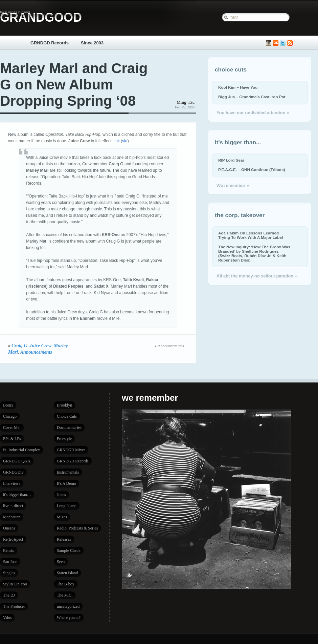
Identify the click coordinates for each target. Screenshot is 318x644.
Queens (9, 528)
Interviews (12, 483)
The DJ (9, 595)
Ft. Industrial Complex (21, 450)
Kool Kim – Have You (238, 87)
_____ (12, 43)
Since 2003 (92, 43)
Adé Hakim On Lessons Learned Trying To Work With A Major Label (251, 235)
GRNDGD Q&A (17, 461)
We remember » (233, 185)
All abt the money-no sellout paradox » (257, 276)
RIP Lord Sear (231, 160)
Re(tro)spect (13, 539)
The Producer (14, 606)
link (117, 141)
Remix (8, 550)
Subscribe (290, 43)
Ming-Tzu (186, 102)
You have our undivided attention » (253, 113)
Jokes (61, 495)
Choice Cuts (67, 416)
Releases (64, 539)
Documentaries (69, 428)
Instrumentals (68, 472)
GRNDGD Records (50, 43)
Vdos (7, 618)
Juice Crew (40, 346)
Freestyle (64, 439)
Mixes (62, 517)
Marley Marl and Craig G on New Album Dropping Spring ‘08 (74, 85)
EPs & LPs (12, 439)
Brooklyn (64, 405)
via (125, 141)
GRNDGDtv (13, 472)
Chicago (10, 416)
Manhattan (12, 517)
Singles (9, 573)
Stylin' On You (15, 584)
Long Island (67, 506)
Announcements (36, 352)
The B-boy (66, 584)
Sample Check (69, 550)
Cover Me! (12, 428)
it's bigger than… (17, 495)
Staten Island (67, 573)
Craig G (19, 346)
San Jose (10, 562)
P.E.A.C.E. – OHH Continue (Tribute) (252, 170)
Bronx (8, 405)
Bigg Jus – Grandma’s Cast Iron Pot (252, 97)
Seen (61, 562)
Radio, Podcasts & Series (77, 528)
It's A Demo (66, 483)
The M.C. (65, 595)
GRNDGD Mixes (71, 450)
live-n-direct (13, 506)
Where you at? (69, 618)
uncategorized (68, 606)
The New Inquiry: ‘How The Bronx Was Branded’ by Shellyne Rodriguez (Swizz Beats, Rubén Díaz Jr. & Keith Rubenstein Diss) (254, 253)
